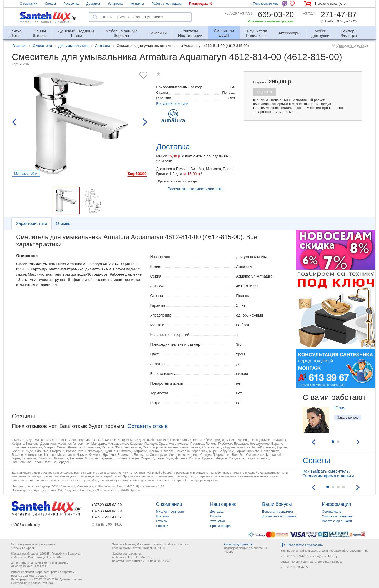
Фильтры (349, 31)
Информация (336, 504)
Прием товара (220, 526)
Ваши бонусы (277, 504)
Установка (115, 4)
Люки (15, 31)
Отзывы (64, 223)
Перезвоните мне (265, 4)
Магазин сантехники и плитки (45, 22)
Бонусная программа (278, 512)
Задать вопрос (348, 418)
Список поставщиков (337, 516)
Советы (316, 460)
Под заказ (265, 92)
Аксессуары (289, 33)
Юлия (340, 408)
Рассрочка (71, 4)
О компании (28, 4)
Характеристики (31, 223)
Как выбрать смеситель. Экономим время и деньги (328, 474)
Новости (162, 526)
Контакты (137, 4)
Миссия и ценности (170, 512)
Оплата (50, 4)
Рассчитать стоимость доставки (196, 189)
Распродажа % (201, 4)
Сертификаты (332, 512)
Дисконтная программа (279, 516)
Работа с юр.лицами (166, 4)
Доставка (93, 4)
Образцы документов (238, 544)
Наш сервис (223, 504)
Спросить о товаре (352, 45)
